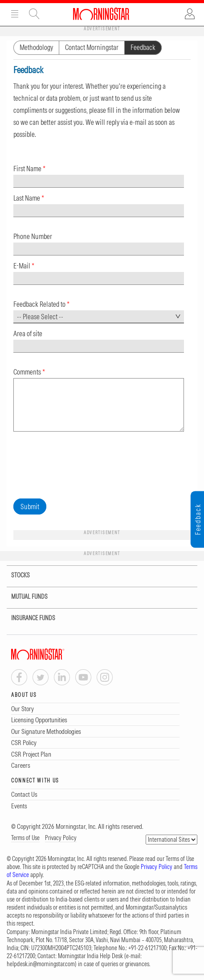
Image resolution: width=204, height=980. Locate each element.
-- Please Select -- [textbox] (40, 317)
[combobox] (99, 317)
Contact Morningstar (92, 47)
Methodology (36, 47)
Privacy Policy (61, 838)
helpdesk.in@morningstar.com (41, 964)
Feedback (143, 47)
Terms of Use (25, 838)
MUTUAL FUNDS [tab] (24, 597)
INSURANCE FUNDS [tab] (28, 618)
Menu (15, 14)
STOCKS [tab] (15, 575)
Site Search (34, 14)
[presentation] (81, 463)
